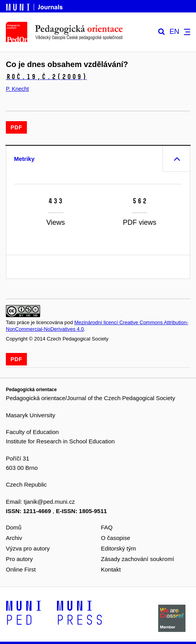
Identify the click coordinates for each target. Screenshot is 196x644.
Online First (21, 569)
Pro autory (19, 559)
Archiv (14, 538)
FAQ (107, 527)
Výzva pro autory (28, 548)
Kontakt (111, 569)
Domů (14, 527)
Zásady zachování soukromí (138, 559)
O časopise (116, 538)
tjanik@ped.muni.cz (49, 502)
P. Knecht (17, 89)
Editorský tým (118, 548)
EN (174, 32)
